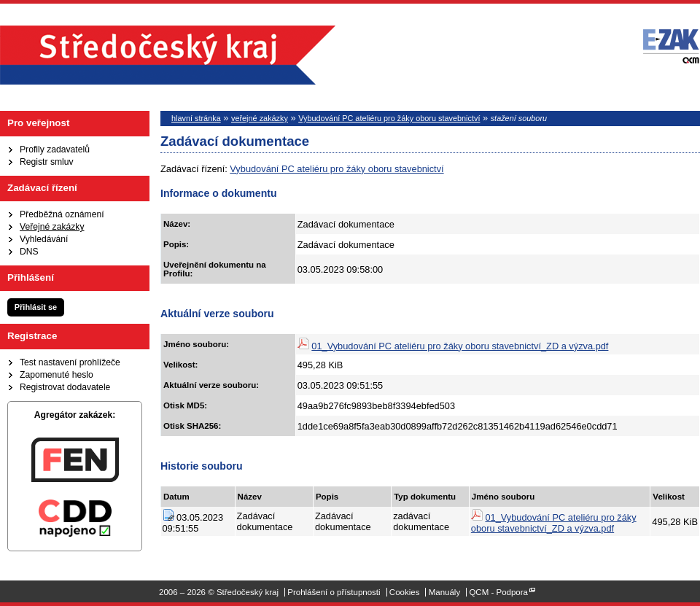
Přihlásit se (36, 307)
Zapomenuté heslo (57, 375)
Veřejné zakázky (52, 227)
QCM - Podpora (498, 592)
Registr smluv (47, 162)
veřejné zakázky (260, 118)
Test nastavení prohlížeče (70, 362)
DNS (29, 252)
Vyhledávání (44, 239)
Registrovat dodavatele (65, 387)
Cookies (405, 592)
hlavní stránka (196, 118)
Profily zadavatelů (55, 149)
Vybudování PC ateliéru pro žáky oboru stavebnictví (389, 118)
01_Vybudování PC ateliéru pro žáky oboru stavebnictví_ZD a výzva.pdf (460, 346)
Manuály (445, 592)
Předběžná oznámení (62, 214)
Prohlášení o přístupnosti (334, 592)
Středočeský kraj (168, 55)
